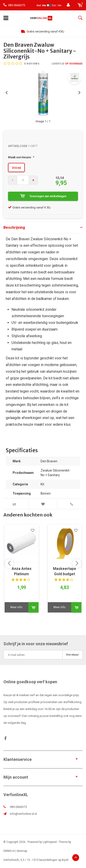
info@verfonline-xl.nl (23, 814)
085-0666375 (14, 5)
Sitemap (22, 851)
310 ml (16, 168)
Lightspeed (50, 842)
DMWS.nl (9, 851)
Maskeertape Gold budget (65, 571)
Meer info (16, 607)
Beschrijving (14, 227)
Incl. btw (41, 5)
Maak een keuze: (21, 157)
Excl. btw (57, 5)
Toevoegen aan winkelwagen (43, 196)
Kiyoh (65, 860)
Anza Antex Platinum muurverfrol (21, 572)
